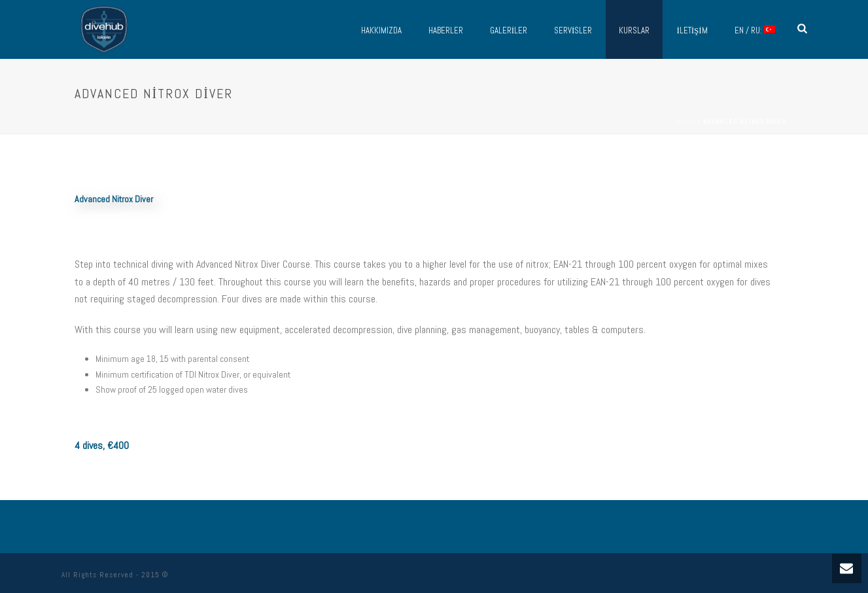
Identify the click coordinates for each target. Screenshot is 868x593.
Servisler (573, 30)
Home (686, 121)
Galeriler (509, 30)
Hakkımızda (381, 30)
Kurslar (634, 30)
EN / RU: (755, 30)
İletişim (692, 30)
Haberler (446, 30)
